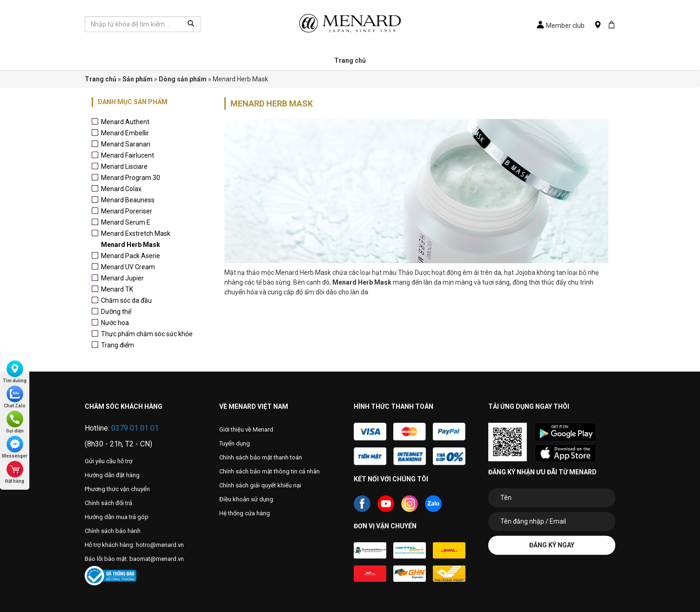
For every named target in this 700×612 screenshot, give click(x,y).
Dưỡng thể (116, 312)
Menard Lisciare (124, 166)
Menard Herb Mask (131, 245)
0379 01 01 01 (135, 428)
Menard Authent (125, 122)
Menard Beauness (128, 200)
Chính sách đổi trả (108, 503)
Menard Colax (121, 189)
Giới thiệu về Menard (246, 429)
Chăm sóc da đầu (126, 300)
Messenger (15, 447)
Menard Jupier (122, 278)
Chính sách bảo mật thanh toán (261, 457)
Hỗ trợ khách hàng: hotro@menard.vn (134, 545)
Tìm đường (15, 372)
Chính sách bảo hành (113, 531)
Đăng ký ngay (552, 545)
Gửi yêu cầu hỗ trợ (108, 461)
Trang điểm (118, 345)
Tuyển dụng (235, 443)
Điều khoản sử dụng (246, 499)
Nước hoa (115, 323)
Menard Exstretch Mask (136, 233)
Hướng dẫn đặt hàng (112, 475)
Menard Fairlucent (128, 155)
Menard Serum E (126, 222)
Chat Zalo (15, 397)
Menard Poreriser (127, 211)
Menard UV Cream (128, 267)
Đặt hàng (15, 472)
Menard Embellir (125, 133)
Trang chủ (350, 60)
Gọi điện (15, 422)
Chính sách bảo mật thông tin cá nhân (269, 471)
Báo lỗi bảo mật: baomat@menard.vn (134, 559)
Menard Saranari (126, 144)
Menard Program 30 (131, 178)
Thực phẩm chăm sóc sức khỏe (147, 334)
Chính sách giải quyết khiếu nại (260, 485)
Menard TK (117, 289)
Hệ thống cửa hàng (245, 513)
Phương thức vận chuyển (117, 489)
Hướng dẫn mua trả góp (117, 517)
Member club (561, 26)
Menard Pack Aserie (131, 256)
